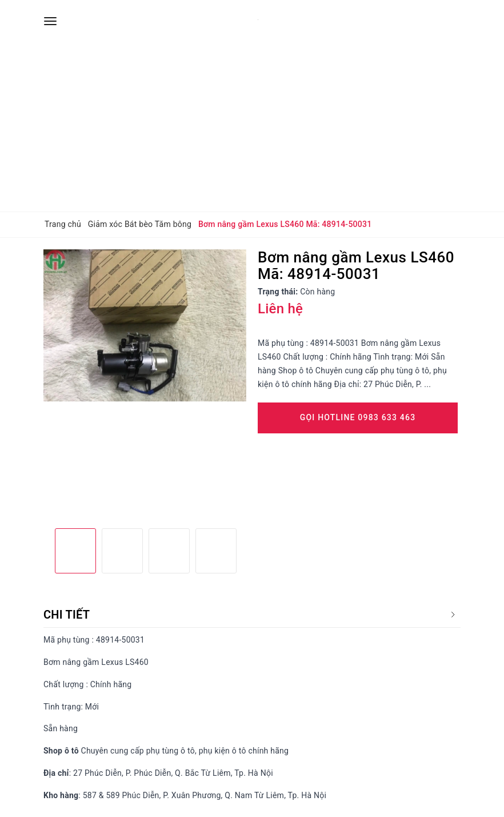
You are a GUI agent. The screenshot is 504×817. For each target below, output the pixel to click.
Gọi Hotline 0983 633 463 (358, 417)
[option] (145, 325)
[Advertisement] (252, 126)
